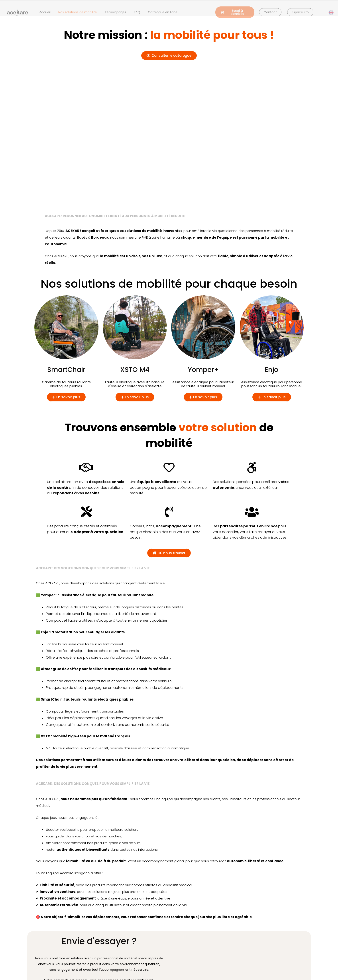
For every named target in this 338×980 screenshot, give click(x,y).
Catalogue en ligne (163, 12)
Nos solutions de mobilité (78, 12)
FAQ (137, 12)
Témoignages (115, 12)
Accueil (45, 12)
